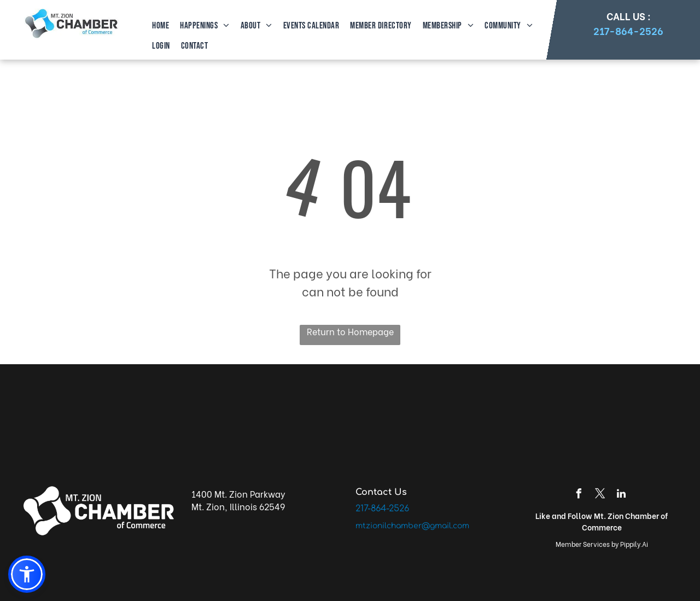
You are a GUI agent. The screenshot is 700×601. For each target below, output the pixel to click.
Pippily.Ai (634, 544)
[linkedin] (621, 495)
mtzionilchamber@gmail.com (412, 526)
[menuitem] (159, 26)
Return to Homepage (350, 331)
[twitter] (600, 495)
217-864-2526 (628, 30)
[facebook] (579, 495)
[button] (27, 574)
